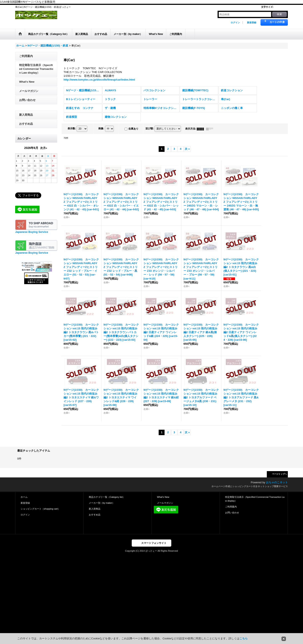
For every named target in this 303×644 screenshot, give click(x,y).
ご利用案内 (26, 59)
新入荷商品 (26, 118)
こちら (244, 638)
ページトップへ (279, 478)
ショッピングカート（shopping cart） (40, 512)
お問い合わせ (27, 103)
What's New (27, 85)
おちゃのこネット (277, 486)
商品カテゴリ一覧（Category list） (107, 500)
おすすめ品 (26, 127)
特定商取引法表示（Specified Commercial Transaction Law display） (36, 72)
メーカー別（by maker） (102, 506)
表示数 (72, 132)
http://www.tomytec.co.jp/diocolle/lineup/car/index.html (99, 83)
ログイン (235, 23)
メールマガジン (29, 94)
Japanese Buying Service (32, 235)
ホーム (24, 500)
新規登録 (252, 23)
